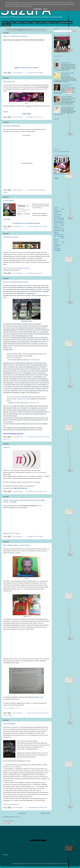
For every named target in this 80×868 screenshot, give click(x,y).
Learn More (37, 9)
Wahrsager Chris (65, 63)
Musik (37, 73)
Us (37, 581)
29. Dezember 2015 (34, 360)
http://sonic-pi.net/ (20, 488)
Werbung (45, 226)
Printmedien (61, 236)
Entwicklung (57, 217)
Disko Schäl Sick (9, 82)
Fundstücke (31, 73)
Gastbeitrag (61, 224)
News (34, 190)
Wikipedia (11, 708)
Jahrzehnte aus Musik (11, 237)
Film (33, 713)
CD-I (24, 549)
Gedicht (56, 226)
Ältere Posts (46, 813)
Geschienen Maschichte (11, 126)
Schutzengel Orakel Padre (68, 107)
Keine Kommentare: (18, 73)
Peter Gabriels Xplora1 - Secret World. (16, 545)
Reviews (18, 22)
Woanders (6, 229)
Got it (45, 9)
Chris (62, 209)
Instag (34, 22)
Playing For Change (14, 533)
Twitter (56, 243)
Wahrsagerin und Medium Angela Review (68, 74)
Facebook (48, 22)
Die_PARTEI (58, 215)
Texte (11, 22)
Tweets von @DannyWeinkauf (62, 152)
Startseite (22, 813)
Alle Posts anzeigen (40, 30)
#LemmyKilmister (12, 397)
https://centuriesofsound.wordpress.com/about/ (17, 268)
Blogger (65, 864)
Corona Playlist (8, 201)
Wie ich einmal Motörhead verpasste (16, 282)
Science (41, 273)
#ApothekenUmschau (23, 399)
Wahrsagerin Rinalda (66, 97)
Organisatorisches (40, 190)
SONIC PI (7, 447)
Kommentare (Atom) (15, 817)
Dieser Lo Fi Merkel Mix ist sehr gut (15, 36)
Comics (56, 213)
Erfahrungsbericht (33, 437)
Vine (63, 243)
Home (5, 22)
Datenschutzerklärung (65, 22)
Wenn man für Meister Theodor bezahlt (67, 86)
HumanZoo (41, 437)
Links (40, 22)
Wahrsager (57, 245)
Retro (47, 713)
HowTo (62, 226)
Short (63, 242)
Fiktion (59, 220)
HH (54, 22)
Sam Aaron (37, 472)
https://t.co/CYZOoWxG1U (14, 358)
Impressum (6, 25)
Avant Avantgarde (9, 724)
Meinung (47, 437)
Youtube (41, 73)
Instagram (56, 229)
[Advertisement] (65, 135)
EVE (22, 589)
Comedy (57, 211)
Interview (62, 229)
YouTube (27, 22)
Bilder (30, 713)
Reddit (55, 238)
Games (37, 491)
